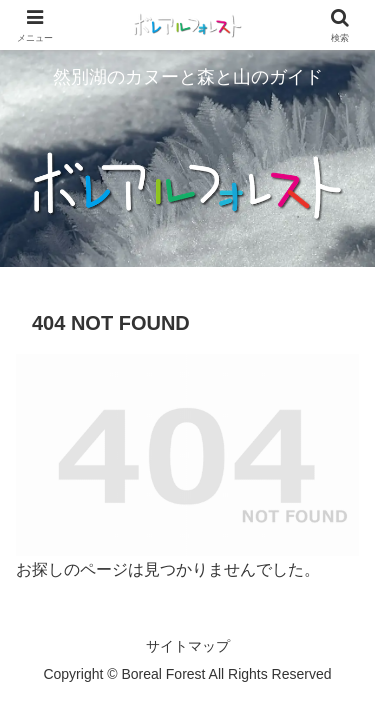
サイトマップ (188, 646)
